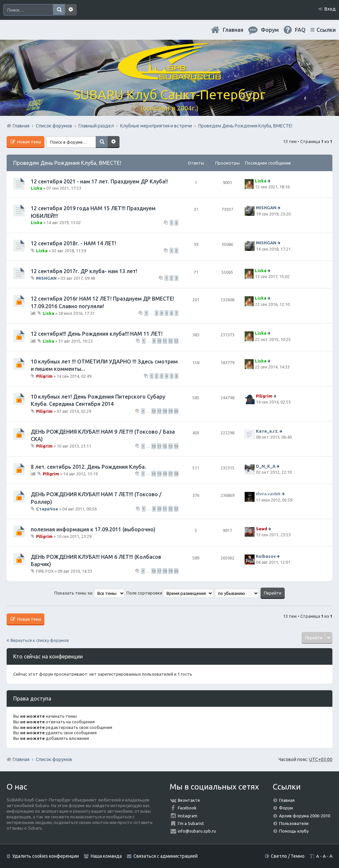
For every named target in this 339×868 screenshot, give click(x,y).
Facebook (187, 808)
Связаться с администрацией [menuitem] (166, 856)
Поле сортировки (170, 593)
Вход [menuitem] (330, 9)
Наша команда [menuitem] (106, 856)
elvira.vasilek (268, 494)
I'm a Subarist (191, 823)
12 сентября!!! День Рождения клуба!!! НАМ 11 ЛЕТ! (97, 334)
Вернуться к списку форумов (40, 640)
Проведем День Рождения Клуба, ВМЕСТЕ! (67, 163)
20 (176, 411)
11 (165, 341)
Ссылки (326, 30)
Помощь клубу (294, 831)
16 (154, 411)
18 (165, 411)
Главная (233, 30)
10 (159, 341)
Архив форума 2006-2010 (305, 816)
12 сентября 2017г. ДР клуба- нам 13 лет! (84, 271)
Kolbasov (266, 556)
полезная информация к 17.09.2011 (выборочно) (93, 529)
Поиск (59, 10)
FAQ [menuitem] (300, 30)
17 (159, 411)
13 (176, 341)
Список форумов (54, 759)
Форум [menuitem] (270, 30)
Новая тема (29, 142)
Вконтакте (189, 800)
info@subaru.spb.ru (197, 831)
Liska (37, 188)
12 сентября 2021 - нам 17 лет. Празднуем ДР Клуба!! (99, 181)
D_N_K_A (266, 466)
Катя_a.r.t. (267, 431)
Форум (286, 808)
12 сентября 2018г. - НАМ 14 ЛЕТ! (73, 243)
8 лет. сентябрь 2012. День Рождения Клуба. (88, 467)
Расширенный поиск (71, 10)
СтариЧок (47, 509)
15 (159, 474)
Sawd (262, 529)
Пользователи (294, 823)
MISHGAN (266, 208)
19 (170, 411)
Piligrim (44, 376)
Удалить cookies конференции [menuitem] (46, 856)
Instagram (188, 816)
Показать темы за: (90, 593)
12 (170, 341)
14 (176, 446)
